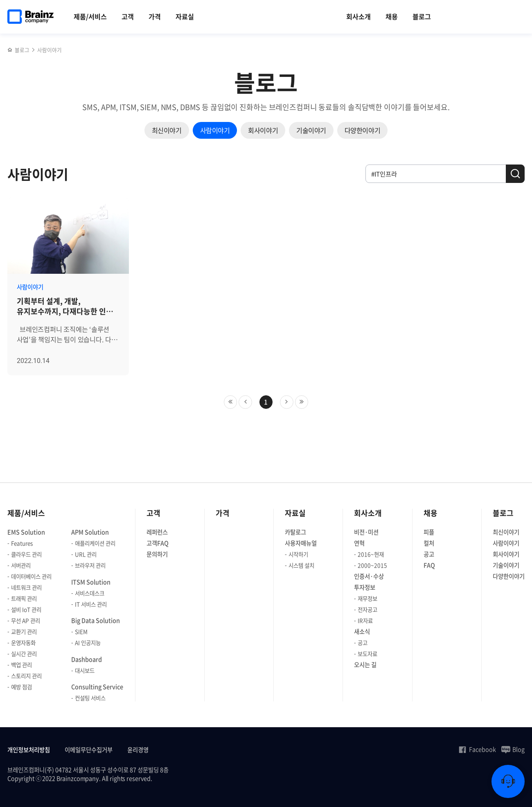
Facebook (477, 749)
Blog (513, 749)
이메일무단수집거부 (89, 750)
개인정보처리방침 (29, 750)
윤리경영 (138, 750)
